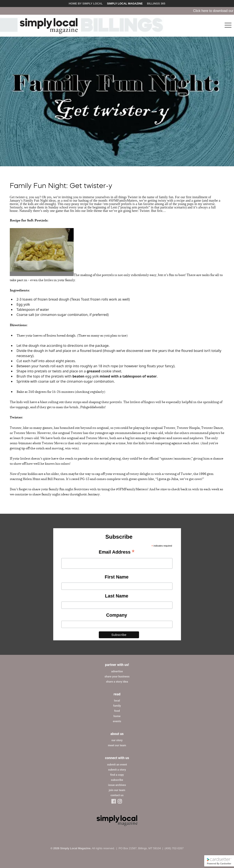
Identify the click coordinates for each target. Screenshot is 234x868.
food (117, 711)
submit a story (117, 770)
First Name (117, 577)
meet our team (117, 745)
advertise (117, 671)
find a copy (117, 775)
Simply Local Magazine (125, 4)
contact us (117, 795)
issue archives (117, 785)
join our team (117, 790)
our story (117, 740)
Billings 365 (156, 4)
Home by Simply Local (86, 4)
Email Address (117, 552)
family (117, 706)
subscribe (117, 780)
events (117, 721)
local (117, 701)
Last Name (117, 596)
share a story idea (117, 682)
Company (116, 615)
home (117, 716)
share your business (117, 676)
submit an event (117, 765)
